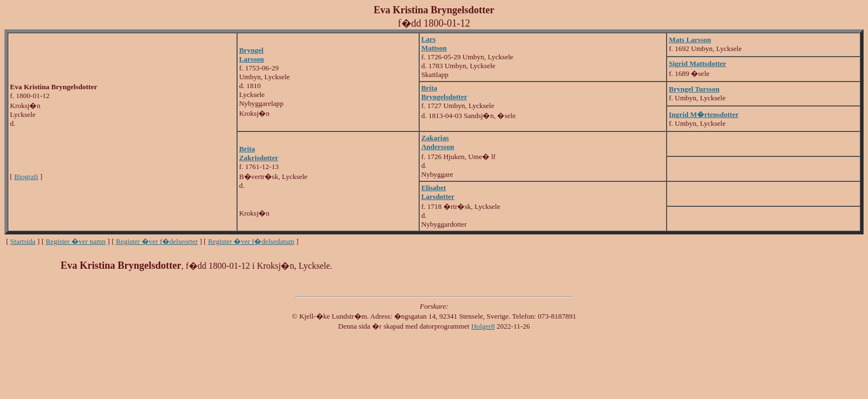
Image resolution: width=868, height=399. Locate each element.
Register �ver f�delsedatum (251, 241)
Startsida (23, 241)
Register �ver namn (76, 241)
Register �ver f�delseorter (157, 241)
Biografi (26, 177)
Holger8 (483, 326)
